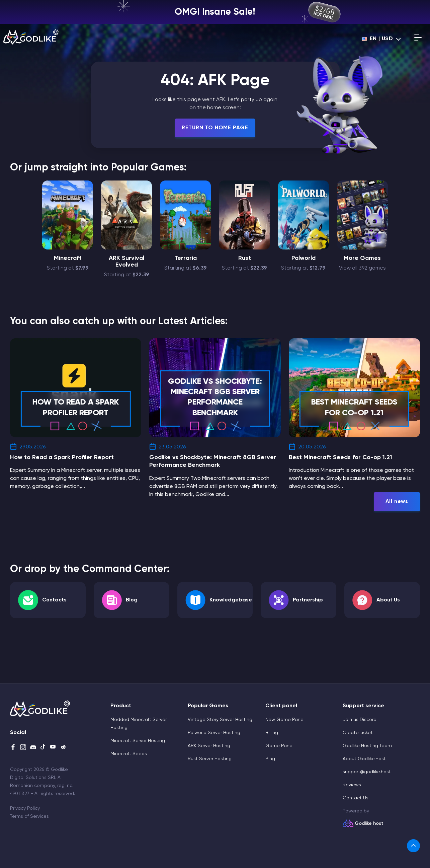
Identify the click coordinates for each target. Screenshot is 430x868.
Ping (270, 759)
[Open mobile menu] (418, 39)
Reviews (352, 785)
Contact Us (356, 798)
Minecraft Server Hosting (138, 741)
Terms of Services (29, 816)
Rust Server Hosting (210, 759)
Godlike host (369, 823)
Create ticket (358, 733)
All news (397, 502)
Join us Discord (360, 720)
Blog (132, 600)
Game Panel (279, 746)
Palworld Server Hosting (214, 733)
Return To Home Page (215, 128)
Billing (272, 733)
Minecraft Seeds (129, 754)
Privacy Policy (25, 808)
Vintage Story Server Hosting (220, 720)
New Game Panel (285, 720)
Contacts (54, 600)
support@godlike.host (367, 772)
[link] (413, 846)
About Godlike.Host (364, 759)
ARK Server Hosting (209, 746)
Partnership (308, 600)
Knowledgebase (231, 600)
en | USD (377, 39)
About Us (388, 600)
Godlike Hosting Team (367, 746)
